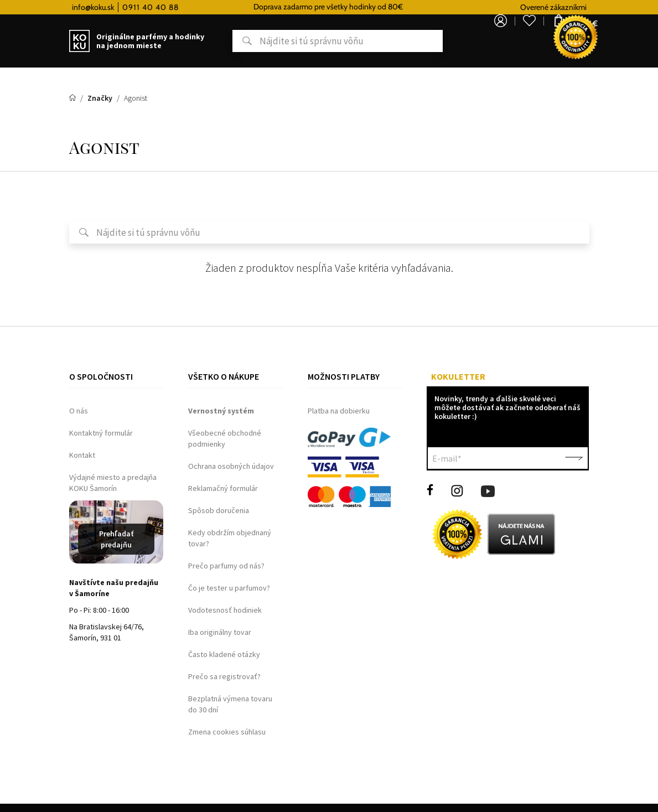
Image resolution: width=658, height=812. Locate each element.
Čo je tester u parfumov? (229, 588)
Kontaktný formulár (101, 433)
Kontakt (82, 455)
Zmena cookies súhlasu (227, 732)
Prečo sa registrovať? (224, 676)
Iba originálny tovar (220, 632)
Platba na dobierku (339, 411)
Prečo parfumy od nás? (226, 566)
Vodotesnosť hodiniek (225, 610)
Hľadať (203, 41)
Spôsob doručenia (219, 510)
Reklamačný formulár (223, 488)
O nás (79, 411)
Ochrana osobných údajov (231, 466)
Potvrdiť (574, 458)
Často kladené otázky (224, 654)
